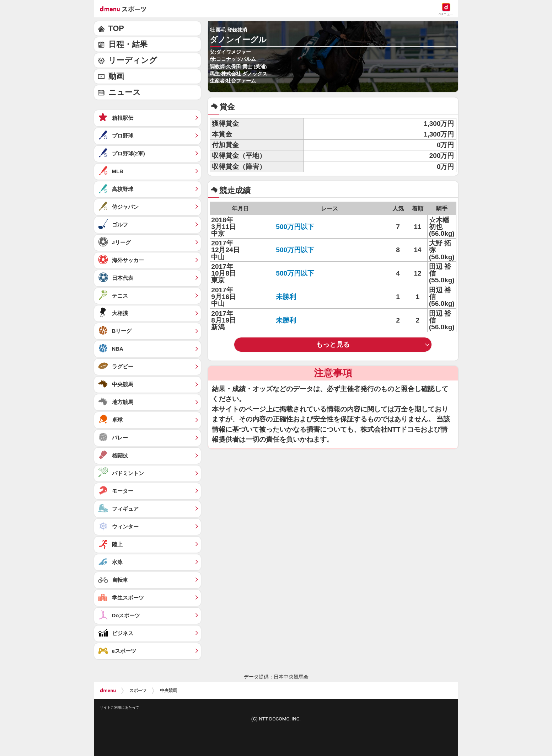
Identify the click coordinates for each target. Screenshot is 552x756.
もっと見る (333, 344)
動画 (116, 76)
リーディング (133, 60)
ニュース (125, 92)
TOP (116, 28)
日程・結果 (128, 44)
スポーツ (138, 691)
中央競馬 (168, 691)
